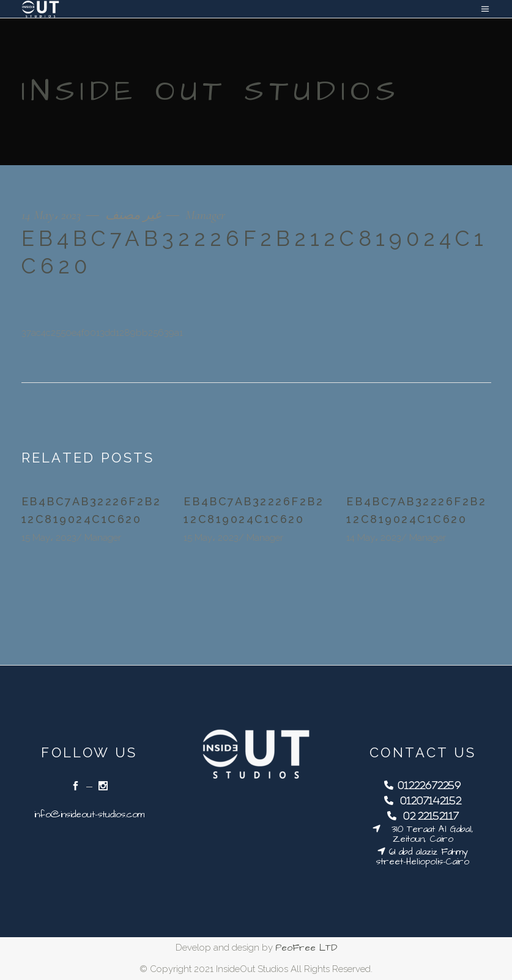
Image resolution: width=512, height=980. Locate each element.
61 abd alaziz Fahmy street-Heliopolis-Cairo (423, 857)
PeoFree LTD (306, 948)
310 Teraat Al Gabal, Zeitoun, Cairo (427, 834)
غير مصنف (133, 215)
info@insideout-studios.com (89, 815)
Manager (205, 215)
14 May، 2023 (53, 215)
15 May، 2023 (49, 538)
